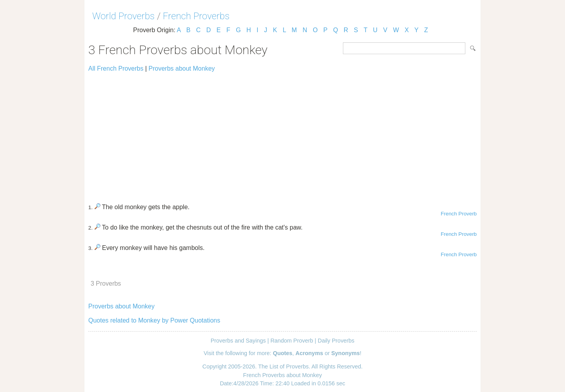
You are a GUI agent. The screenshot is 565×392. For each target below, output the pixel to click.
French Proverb (459, 214)
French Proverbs (196, 16)
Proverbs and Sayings (238, 341)
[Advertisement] (282, 134)
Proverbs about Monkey (182, 68)
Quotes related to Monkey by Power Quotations (154, 320)
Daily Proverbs (336, 341)
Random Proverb (292, 341)
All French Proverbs (116, 68)
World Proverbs (123, 16)
